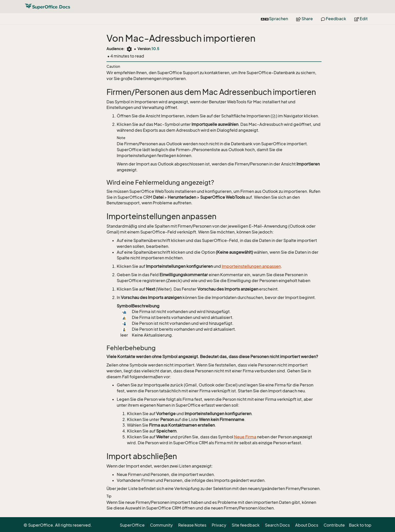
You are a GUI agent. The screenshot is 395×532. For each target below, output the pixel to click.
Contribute (334, 525)
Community (161, 525)
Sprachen (274, 19)
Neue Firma (245, 437)
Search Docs (277, 525)
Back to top (360, 525)
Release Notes (192, 525)
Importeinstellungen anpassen (251, 266)
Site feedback (246, 525)
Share (305, 19)
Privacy (219, 525)
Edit (361, 19)
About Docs (307, 525)
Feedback (334, 19)
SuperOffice (132, 525)
